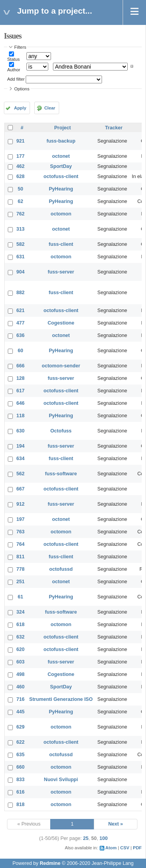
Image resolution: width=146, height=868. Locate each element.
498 (20, 674)
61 (21, 597)
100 (103, 838)
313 (20, 229)
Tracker (114, 128)
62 (21, 201)
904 (20, 272)
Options (22, 89)
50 (21, 189)
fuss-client (61, 244)
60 (21, 351)
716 (20, 699)
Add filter (16, 79)
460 (20, 687)
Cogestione (61, 323)
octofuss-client (61, 176)
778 (20, 569)
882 (20, 293)
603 (20, 662)
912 (20, 504)
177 (20, 156)
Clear (50, 108)
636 (20, 335)
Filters (20, 47)
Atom (111, 848)
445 (20, 712)
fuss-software (61, 474)
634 (20, 459)
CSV (125, 848)
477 (20, 323)
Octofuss (61, 431)
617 (20, 391)
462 (20, 166)
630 (20, 431)
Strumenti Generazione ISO (61, 699)
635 (20, 755)
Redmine (50, 863)
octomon (61, 214)
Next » (116, 824)
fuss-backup (61, 141)
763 (20, 532)
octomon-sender (61, 366)
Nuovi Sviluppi (61, 780)
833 (20, 780)
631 (20, 257)
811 (20, 557)
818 (20, 804)
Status (14, 59)
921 (20, 141)
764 (20, 544)
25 (86, 838)
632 (20, 637)
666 (20, 366)
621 (20, 311)
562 (20, 474)
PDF (137, 848)
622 (20, 742)
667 (20, 489)
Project (62, 128)
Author (14, 70)
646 (20, 403)
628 (20, 176)
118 (20, 416)
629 (20, 727)
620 (20, 649)
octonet (61, 156)
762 (20, 214)
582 (20, 244)
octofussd (61, 569)
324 (20, 612)
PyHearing (61, 189)
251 (20, 582)
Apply (20, 108)
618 (20, 625)
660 (20, 767)
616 (20, 792)
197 (20, 519)
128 (20, 378)
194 (20, 446)
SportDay (61, 166)
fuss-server (61, 272)
